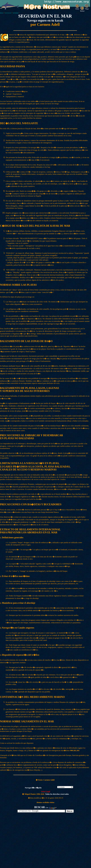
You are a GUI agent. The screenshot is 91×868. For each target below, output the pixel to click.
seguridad (16, 13)
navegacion (8, 13)
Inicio (2, 13)
